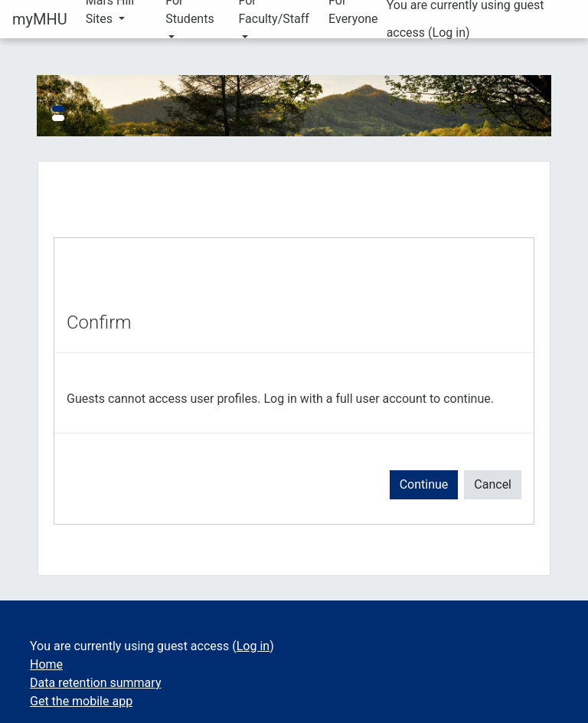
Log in (449, 33)
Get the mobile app (81, 701)
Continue (424, 484)
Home (46, 664)
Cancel (493, 484)
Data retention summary (95, 683)
